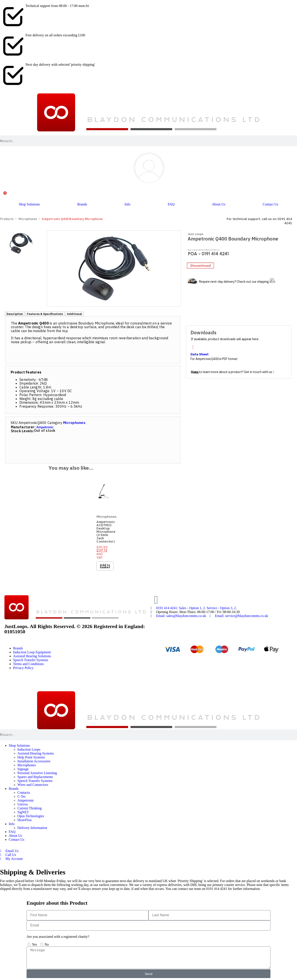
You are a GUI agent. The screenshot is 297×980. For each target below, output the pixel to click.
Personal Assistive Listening (37, 773)
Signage (23, 769)
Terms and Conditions (28, 664)
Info (127, 204)
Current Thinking (30, 808)
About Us (219, 204)
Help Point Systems (31, 757)
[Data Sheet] (193, 347)
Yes (34, 944)
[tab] (15, 314)
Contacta (24, 793)
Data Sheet (200, 354)
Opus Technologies (31, 816)
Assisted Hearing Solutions (32, 656)
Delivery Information (32, 828)
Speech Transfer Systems (31, 660)
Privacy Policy (23, 668)
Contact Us (271, 204)
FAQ (171, 204)
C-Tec (22, 796)
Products (7, 219)
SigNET (23, 812)
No (47, 944)
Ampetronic (45, 428)
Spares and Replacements (35, 777)
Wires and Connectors (33, 785)
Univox (23, 804)
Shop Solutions (29, 204)
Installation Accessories (34, 761)
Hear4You (24, 820)
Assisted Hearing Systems (36, 753)
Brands (82, 204)
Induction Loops (29, 749)
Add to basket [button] (105, 566)
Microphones (28, 219)
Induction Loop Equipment (32, 652)
